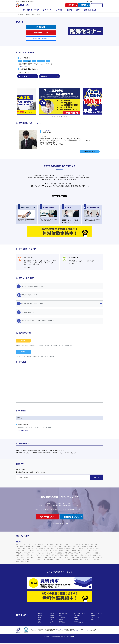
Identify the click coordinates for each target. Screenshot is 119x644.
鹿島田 (22, 547)
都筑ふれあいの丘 (36, 554)
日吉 (72, 556)
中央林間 (18, 554)
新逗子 (91, 550)
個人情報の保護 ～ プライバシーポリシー (80, 630)
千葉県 (40, 619)
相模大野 (97, 549)
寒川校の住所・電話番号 (41, 38)
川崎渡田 (91, 547)
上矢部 (60, 547)
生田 (29, 545)
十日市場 (67, 554)
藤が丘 (95, 556)
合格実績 (59, 10)
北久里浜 (18, 549)
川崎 (79, 547)
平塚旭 (82, 556)
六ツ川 (33, 559)
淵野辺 (23, 558)
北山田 (24, 549)
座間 (42, 550)
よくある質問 (99, 1)
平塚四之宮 (88, 556)
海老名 (62, 545)
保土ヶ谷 (34, 558)
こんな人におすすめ (23, 72)
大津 (77, 545)
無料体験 (52, 616)
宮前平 (78, 558)
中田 (86, 554)
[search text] (98, 5)
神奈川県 (40, 616)
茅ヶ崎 (89, 552)
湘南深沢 (74, 550)
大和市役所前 (50, 559)
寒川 (47, 550)
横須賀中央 (75, 559)
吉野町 (87, 559)
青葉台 (17, 545)
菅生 (25, 552)
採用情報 (93, 616)
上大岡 (39, 547)
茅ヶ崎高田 (95, 552)
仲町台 (17, 556)
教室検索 (70, 10)
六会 (24, 559)
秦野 (52, 556)
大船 (82, 545)
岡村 (86, 545)
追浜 (96, 545)
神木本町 (62, 550)
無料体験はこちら (41, 33)
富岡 (77, 554)
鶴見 (54, 554)
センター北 (45, 552)
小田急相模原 (31, 550)
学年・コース (47, 10)
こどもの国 (81, 549)
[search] (93, 5)
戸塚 (72, 554)
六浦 (28, 559)
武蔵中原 (18, 559)
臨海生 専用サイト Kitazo (80, 614)
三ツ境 (61, 558)
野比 (38, 556)
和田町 (29, 561)
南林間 (67, 558)
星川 (28, 558)
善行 (39, 552)
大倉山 (72, 545)
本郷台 (45, 558)
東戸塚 (61, 556)
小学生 (51, 619)
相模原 (24, 550)
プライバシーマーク (61, 629)
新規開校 (52, 614)
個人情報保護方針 (79, 623)
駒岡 (91, 549)
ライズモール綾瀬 (95, 559)
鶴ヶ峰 (48, 554)
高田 (66, 552)
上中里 (44, 547)
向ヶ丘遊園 (84, 558)
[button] (52, 117)
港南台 (74, 549)
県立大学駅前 (60, 549)
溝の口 (55, 558)
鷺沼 (38, 550)
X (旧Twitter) (77, 616)
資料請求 (85, 5)
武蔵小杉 (92, 558)
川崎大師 (84, 547)
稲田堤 (52, 545)
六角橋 (17, 561)
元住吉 (39, 559)
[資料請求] (60, 583)
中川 (82, 554)
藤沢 (100, 556)
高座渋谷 (68, 549)
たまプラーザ (82, 552)
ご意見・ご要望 (95, 617)
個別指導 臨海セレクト (64, 623)
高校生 (51, 623)
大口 (67, 545)
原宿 (56, 556)
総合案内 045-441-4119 (59, 523)
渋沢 (56, 550)
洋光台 (69, 559)
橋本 (47, 556)
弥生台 (58, 559)
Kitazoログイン (90, 1)
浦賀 (57, 545)
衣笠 (29, 549)
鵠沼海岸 (41, 549)
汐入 (51, 550)
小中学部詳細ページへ (91, 152)
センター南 (53, 552)
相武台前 (60, 552)
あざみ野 (24, 545)
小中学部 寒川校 (26, 58)
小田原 (91, 545)
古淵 (87, 549)
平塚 (76, 556)
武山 (70, 552)
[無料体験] (60, 597)
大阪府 (40, 623)
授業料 (78, 10)
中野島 (97, 554)
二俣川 (17, 558)
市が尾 (40, 545)
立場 (75, 552)
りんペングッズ (95, 619)
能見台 (33, 556)
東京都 (40, 617)
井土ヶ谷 (46, 545)
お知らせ (61, 621)
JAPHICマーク (90, 629)
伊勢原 (34, 545)
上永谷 (50, 547)
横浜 (82, 559)
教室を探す (41, 614)
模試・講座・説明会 (90, 10)
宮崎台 (72, 558)
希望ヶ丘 (35, 549)
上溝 (55, 547)
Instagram (77, 617)
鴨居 (65, 547)
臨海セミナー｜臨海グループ (60, 636)
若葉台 (23, 561)
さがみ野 (18, 550)
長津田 (91, 554)
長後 (24, 554)
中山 (22, 556)
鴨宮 (70, 547)
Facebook (77, 621)
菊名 (96, 547)
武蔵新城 (98, 558)
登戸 (43, 556)
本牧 (50, 558)
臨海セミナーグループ (97, 614)
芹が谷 (34, 552)
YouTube (76, 619)
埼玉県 (40, 621)
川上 (74, 547)
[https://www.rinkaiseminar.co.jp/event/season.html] (60, 101)
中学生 (51, 621)
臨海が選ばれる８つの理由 (31, 10)
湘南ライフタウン (83, 550)
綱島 (43, 554)
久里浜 (53, 549)
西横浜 (27, 556)
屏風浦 (67, 556)
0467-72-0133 (23, 67)
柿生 (17, 547)
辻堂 (28, 554)
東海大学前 (60, 554)
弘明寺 (47, 549)
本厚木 (40, 558)
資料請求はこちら (73, 517)
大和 (44, 559)
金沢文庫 (28, 547)
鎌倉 (34, 547)
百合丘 (63, 559)
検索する (97, 477)
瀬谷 (29, 552)
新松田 (96, 550)
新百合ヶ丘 (18, 552)
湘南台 (68, 550)
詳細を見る (50, 76)
